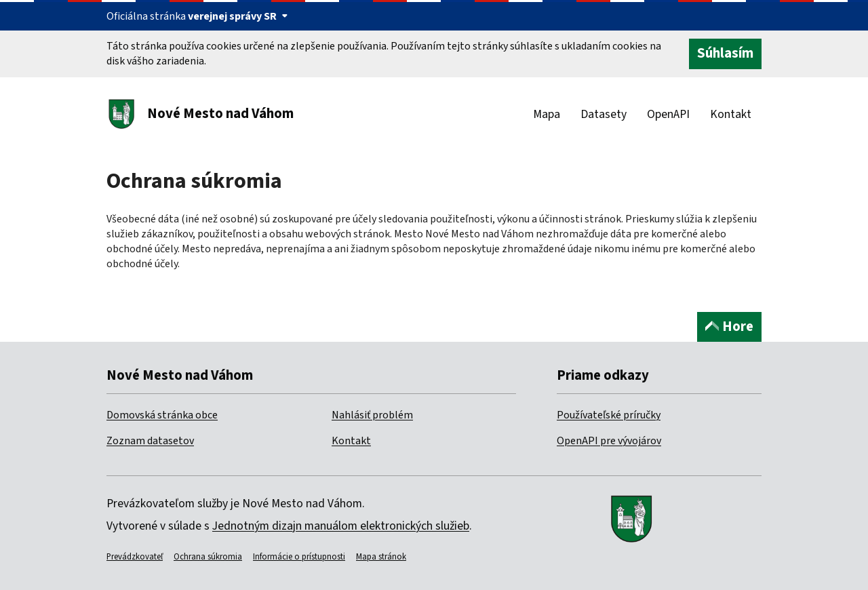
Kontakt (731, 114)
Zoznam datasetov (150, 441)
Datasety (604, 114)
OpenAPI (668, 114)
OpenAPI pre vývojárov (609, 441)
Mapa (547, 114)
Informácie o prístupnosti (299, 557)
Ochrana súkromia (208, 557)
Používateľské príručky (609, 415)
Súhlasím (725, 53)
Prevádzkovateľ (135, 557)
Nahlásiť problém (372, 415)
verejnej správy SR (238, 16)
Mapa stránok (381, 557)
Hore (729, 327)
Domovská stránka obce (162, 415)
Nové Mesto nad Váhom (220, 114)
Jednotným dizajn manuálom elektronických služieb (341, 526)
